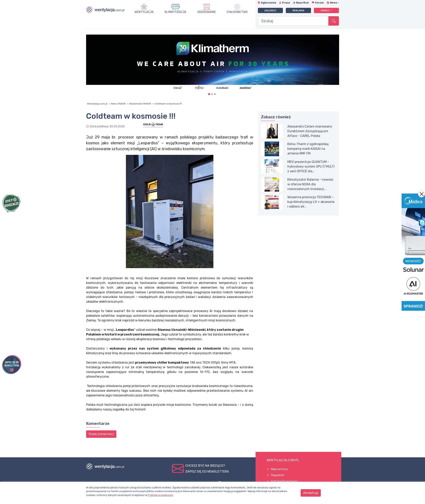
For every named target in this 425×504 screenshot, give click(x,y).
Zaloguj (270, 10)
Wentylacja (144, 12)
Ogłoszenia (268, 3)
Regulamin (278, 475)
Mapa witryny (279, 469)
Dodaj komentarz (101, 434)
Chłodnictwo (237, 12)
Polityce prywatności (160, 495)
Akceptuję (311, 493)
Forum (319, 3)
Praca (286, 3)
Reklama (298, 10)
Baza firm (302, 3)
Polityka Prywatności (284, 481)
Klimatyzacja (175, 12)
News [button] (334, 3)
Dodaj (325, 10)
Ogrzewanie (207, 12)
